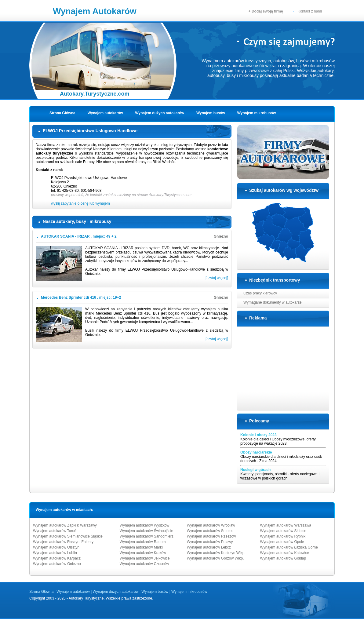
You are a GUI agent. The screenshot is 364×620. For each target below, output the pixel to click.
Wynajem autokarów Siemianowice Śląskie (68, 536)
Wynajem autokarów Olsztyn (56, 547)
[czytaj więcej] (217, 278)
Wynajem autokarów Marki (141, 547)
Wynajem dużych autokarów (160, 113)
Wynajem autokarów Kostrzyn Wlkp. (216, 553)
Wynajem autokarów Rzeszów (211, 536)
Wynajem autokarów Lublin (55, 553)
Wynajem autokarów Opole (282, 542)
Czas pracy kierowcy (260, 293)
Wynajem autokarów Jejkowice (145, 558)
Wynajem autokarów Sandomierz (147, 536)
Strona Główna (62, 113)
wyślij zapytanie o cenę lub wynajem (81, 203)
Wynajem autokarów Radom (143, 542)
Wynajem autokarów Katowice (285, 553)
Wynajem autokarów (105, 113)
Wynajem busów (211, 113)
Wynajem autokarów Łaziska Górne (289, 547)
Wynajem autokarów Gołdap (283, 558)
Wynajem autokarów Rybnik (283, 536)
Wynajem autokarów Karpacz (57, 558)
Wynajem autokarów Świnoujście (146, 531)
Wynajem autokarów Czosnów (144, 564)
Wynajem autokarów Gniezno (57, 564)
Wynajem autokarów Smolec (210, 531)
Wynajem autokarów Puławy (210, 542)
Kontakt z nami (310, 11)
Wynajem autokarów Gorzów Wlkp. (215, 558)
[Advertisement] (283, 368)
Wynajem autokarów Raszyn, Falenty (63, 542)
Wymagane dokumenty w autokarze (273, 302)
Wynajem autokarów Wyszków (145, 525)
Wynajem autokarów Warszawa (286, 525)
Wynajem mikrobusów (257, 113)
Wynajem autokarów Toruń (55, 531)
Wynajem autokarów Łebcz (209, 547)
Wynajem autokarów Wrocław (211, 525)
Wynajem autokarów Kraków (143, 553)
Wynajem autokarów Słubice (283, 531)
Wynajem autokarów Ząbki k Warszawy (65, 525)
